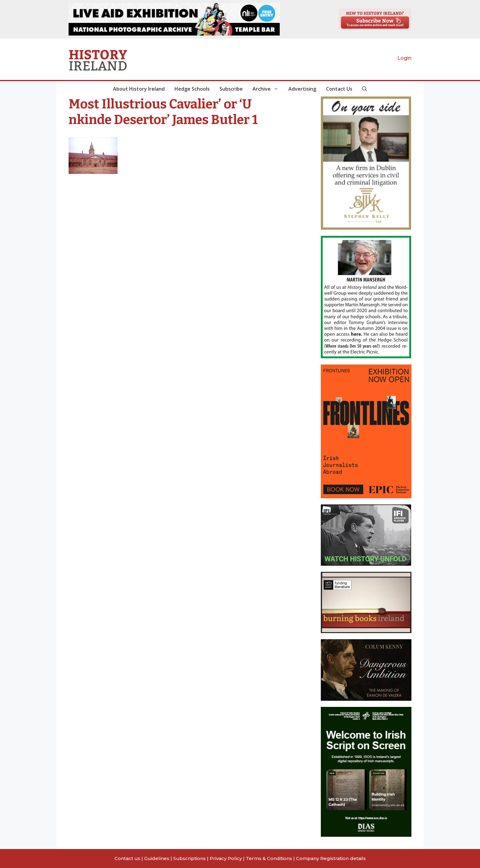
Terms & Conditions (269, 858)
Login (404, 58)
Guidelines (157, 858)
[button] (365, 89)
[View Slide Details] (174, 19)
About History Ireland (139, 89)
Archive (268, 89)
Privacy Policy (226, 858)
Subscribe (231, 89)
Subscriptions (189, 858)
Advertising (302, 89)
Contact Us (339, 89)
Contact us (127, 858)
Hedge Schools (192, 89)
